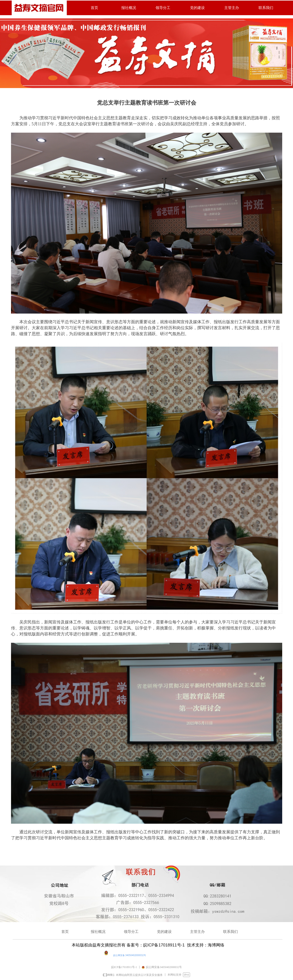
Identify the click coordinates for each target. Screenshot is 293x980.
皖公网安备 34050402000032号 (130, 955)
